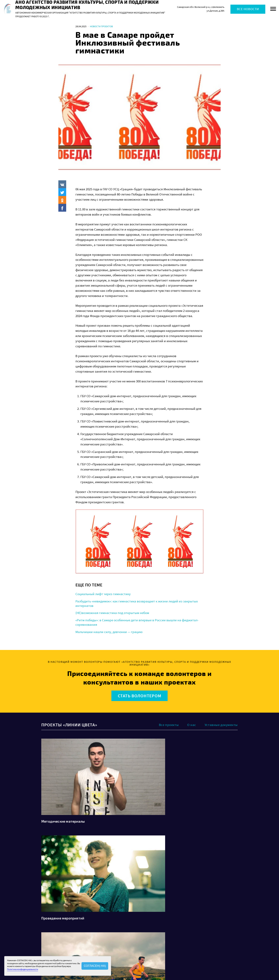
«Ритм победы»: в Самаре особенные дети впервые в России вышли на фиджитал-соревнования (137, 622)
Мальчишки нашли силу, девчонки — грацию (109, 632)
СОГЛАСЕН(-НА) (95, 966)
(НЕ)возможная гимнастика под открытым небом (112, 613)
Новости (149, 924)
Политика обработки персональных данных (201, 924)
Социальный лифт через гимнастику (103, 594)
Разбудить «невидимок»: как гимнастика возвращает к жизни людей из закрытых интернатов (137, 603)
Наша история (119, 929)
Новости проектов (101, 26)
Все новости (248, 9)
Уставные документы (221, 725)
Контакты (116, 943)
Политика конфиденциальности (194, 927)
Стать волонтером (140, 696)
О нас (192, 725)
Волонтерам (151, 934)
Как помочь (151, 939)
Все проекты (169, 725)
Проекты (149, 929)
